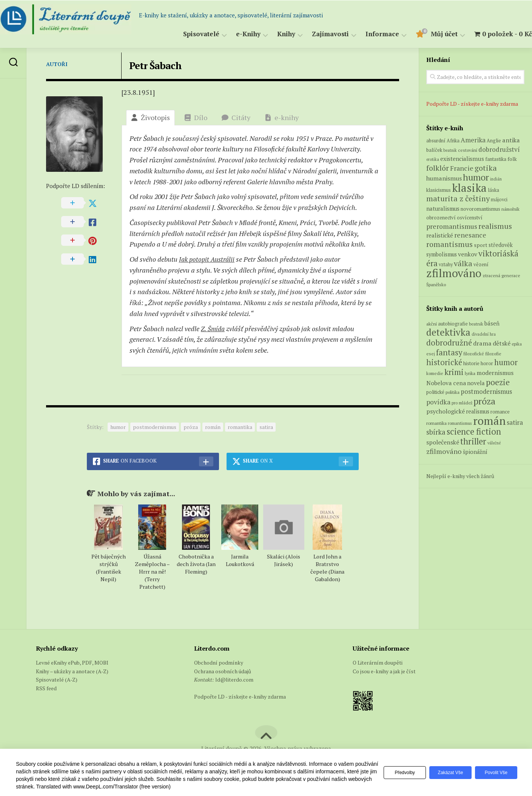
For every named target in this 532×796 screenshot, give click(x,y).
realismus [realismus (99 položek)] (478, 411)
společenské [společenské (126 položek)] (443, 442)
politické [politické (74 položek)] (435, 392)
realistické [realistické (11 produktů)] (440, 235)
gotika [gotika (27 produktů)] (486, 168)
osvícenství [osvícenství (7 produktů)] (470, 218)
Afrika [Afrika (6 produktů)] (453, 141)
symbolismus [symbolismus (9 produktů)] (442, 254)
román (213, 427)
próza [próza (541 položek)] (484, 401)
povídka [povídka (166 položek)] (438, 402)
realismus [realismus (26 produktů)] (495, 226)
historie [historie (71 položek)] (471, 363)
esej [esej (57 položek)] (431, 354)
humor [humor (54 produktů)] (476, 177)
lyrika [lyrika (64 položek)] (470, 373)
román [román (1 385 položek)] (489, 421)
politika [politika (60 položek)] (453, 392)
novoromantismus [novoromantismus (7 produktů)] (480, 209)
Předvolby (399, 773)
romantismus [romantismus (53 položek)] (460, 423)
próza (191, 427)
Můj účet (429, 34)
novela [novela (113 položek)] (476, 383)
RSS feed (46, 688)
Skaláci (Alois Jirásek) (284, 560)
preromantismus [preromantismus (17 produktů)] (452, 226)
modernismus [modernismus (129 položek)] (495, 373)
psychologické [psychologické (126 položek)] (446, 411)
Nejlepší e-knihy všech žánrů (460, 476)
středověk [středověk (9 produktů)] (501, 245)
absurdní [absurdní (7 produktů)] (436, 140)
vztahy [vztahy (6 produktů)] (446, 265)
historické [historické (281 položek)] (444, 362)
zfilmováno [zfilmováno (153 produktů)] (454, 273)
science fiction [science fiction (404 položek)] (474, 431)
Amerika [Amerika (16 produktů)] (473, 140)
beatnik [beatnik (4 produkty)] (450, 150)
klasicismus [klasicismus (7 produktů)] (439, 190)
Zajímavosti (315, 34)
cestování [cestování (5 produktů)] (468, 150)
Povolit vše (495, 773)
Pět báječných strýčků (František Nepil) (109, 568)
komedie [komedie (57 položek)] (435, 373)
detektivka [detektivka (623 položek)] (448, 332)
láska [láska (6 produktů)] (493, 190)
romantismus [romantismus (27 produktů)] (450, 244)
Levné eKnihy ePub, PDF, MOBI (72, 663)
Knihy (271, 34)
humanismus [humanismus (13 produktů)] (444, 178)
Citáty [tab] (236, 117)
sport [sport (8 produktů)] (481, 245)
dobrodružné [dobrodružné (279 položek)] (449, 343)
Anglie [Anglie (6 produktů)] (494, 141)
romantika (240, 427)
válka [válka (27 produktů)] (463, 263)
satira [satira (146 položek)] (515, 423)
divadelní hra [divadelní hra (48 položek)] (484, 334)
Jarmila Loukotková (240, 560)
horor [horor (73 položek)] (487, 363)
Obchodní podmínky (219, 663)
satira (266, 427)
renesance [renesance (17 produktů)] (470, 235)
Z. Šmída (214, 329)
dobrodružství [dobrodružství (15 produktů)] (499, 149)
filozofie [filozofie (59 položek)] (493, 354)
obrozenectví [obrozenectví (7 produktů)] (441, 218)
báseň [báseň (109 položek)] (492, 323)
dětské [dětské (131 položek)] (502, 343)
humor (118, 427)
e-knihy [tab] (282, 117)
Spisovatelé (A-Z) (57, 680)
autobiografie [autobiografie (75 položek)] (453, 324)
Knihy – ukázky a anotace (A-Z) (72, 671)
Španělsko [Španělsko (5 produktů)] (436, 285)
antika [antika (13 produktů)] (511, 140)
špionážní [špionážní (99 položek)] (475, 452)
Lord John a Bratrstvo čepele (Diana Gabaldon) (327, 568)
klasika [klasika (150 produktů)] (469, 188)
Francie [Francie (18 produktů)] (462, 168)
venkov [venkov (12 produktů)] (468, 254)
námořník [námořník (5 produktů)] (510, 209)
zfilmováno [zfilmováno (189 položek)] (444, 451)
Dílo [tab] (196, 117)
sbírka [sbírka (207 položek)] (436, 432)
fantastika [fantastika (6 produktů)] (496, 159)
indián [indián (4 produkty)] (496, 179)
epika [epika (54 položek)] (517, 344)
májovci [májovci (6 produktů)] (499, 200)
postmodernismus (155, 427)
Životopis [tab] (150, 117)
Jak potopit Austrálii (208, 259)
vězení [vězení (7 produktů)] (481, 264)
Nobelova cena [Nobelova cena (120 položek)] (446, 383)
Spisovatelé (186, 34)
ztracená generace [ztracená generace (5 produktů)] (501, 275)
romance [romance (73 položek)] (500, 412)
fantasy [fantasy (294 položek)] (449, 352)
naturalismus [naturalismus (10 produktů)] (443, 208)
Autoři (57, 64)
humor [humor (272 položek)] (506, 362)
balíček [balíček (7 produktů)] (434, 150)
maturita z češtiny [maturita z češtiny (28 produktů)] (458, 198)
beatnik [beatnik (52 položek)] (476, 324)
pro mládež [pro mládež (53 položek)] (462, 403)
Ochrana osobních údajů (223, 671)
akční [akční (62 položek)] (432, 324)
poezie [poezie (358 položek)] (498, 382)
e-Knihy (233, 34)
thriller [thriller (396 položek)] (473, 441)
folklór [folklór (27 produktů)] (438, 168)
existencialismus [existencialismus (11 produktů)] (462, 159)
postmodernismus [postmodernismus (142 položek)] (486, 392)
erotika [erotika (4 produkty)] (433, 159)
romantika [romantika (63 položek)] (436, 423)
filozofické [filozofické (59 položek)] (474, 354)
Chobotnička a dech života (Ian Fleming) (196, 564)
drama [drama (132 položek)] (482, 343)
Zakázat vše (447, 773)
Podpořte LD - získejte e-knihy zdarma (472, 104)
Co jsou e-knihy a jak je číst (384, 671)
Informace (367, 34)
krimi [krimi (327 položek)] (454, 372)
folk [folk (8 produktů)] (512, 159)
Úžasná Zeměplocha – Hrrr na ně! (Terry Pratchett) (152, 572)
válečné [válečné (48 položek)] (494, 443)
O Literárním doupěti (378, 663)
